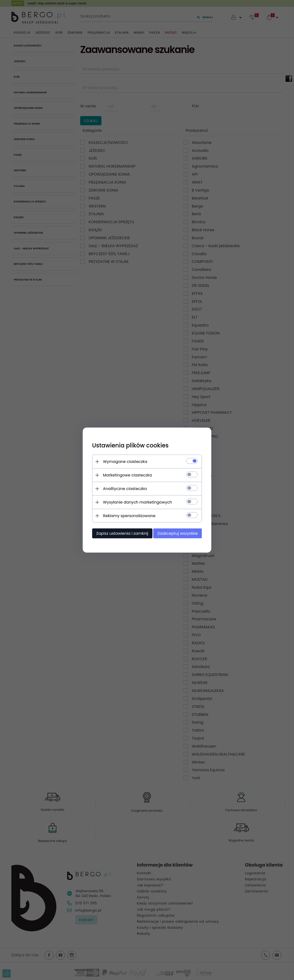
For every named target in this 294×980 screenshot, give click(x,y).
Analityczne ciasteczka (124, 489)
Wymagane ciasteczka (124, 462)
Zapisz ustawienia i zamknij (121, 533)
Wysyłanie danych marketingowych (137, 502)
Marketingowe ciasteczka (127, 475)
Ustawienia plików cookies (130, 445)
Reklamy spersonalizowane (128, 516)
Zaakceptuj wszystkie (178, 533)
